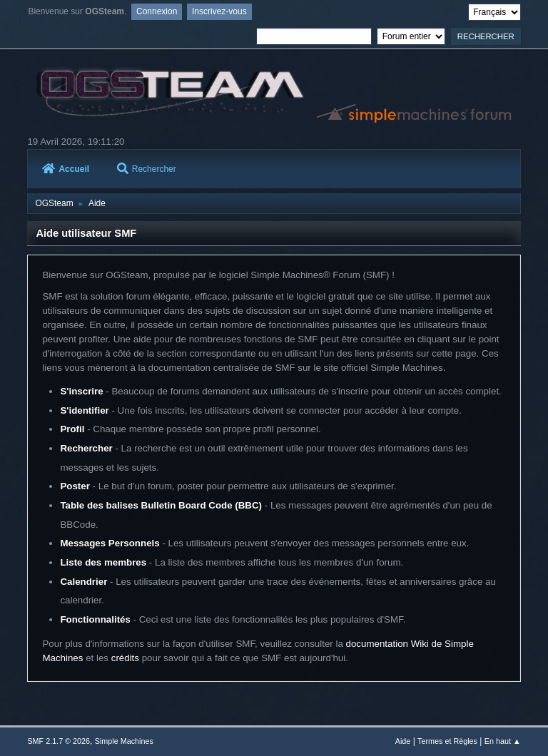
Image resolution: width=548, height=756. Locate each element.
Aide (403, 741)
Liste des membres (103, 562)
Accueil (66, 169)
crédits (125, 658)
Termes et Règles (447, 741)
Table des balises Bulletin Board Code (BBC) (161, 505)
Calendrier (83, 582)
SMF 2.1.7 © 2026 (59, 741)
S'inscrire (81, 391)
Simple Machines (124, 741)
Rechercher (147, 169)
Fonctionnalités (95, 619)
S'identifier (84, 410)
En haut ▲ (503, 741)
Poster (75, 486)
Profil (72, 429)
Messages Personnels (110, 543)
